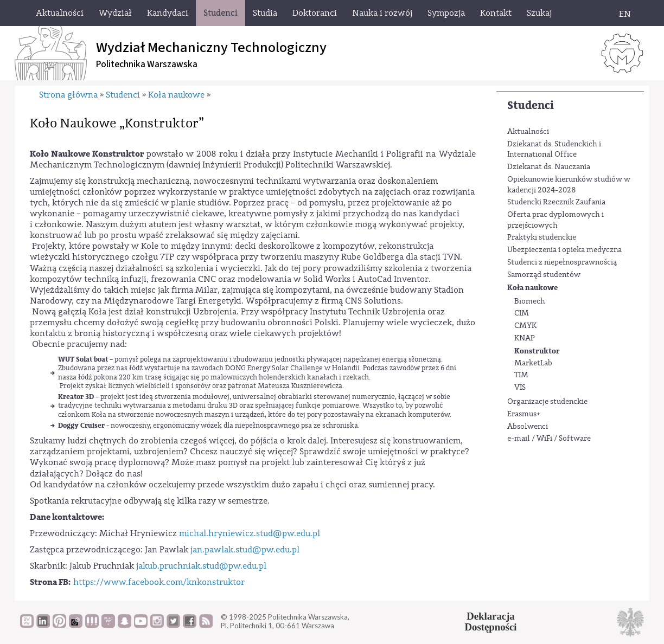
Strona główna (68, 95)
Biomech (530, 301)
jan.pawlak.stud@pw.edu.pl (245, 550)
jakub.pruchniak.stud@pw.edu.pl (201, 566)
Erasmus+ (524, 414)
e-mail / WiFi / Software (549, 439)
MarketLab (533, 363)
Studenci (531, 105)
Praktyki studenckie (542, 237)
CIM (522, 313)
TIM (521, 375)
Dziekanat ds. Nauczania (549, 167)
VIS (520, 388)
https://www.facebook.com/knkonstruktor (159, 582)
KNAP (525, 338)
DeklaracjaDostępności (491, 622)
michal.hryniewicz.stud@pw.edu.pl (250, 533)
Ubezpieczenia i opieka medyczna (564, 250)
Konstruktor (537, 351)
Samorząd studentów (544, 275)
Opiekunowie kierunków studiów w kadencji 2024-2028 (569, 185)
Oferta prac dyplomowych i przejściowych (556, 220)
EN (625, 14)
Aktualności (528, 132)
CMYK (525, 326)
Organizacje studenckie (547, 402)
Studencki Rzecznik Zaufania (556, 202)
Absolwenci (528, 427)
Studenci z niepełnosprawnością (562, 262)
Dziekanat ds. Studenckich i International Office (554, 150)
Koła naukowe (532, 288)
